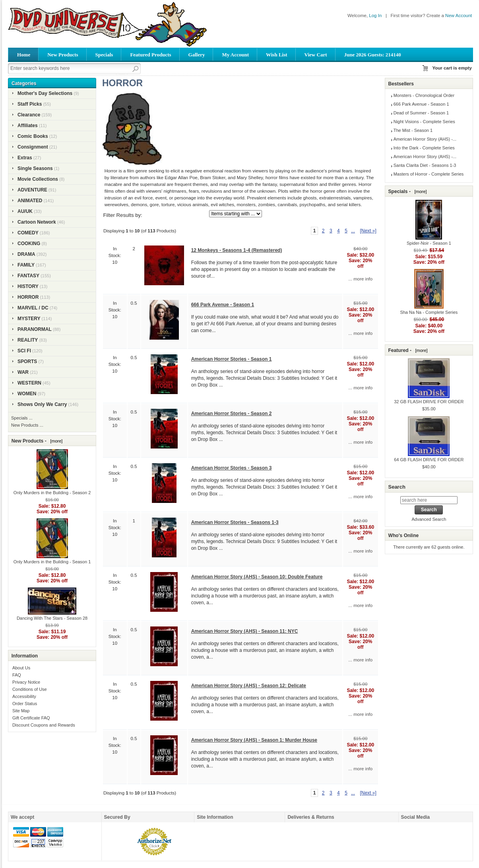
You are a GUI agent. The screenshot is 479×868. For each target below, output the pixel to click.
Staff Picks (30, 104)
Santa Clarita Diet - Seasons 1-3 (425, 165)
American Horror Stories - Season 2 (232, 414)
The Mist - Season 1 (413, 130)
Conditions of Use (30, 689)
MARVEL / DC (33, 308)
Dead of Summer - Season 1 (421, 113)
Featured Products (150, 55)
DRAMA (26, 254)
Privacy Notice (26, 682)
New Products (63, 55)
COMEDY (28, 233)
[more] (55, 441)
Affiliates (28, 126)
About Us (21, 668)
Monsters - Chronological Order (424, 95)
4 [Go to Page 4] (338, 231)
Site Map (21, 711)
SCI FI (24, 351)
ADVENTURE (32, 190)
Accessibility (24, 696)
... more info (360, 279)
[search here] (429, 500)
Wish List (277, 55)
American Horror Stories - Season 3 (232, 468)
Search (397, 487)
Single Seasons (35, 168)
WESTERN (29, 383)
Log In (375, 15)
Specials (104, 55)
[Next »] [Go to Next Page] (368, 231)
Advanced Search (429, 519)
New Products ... (27, 425)
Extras (25, 158)
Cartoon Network (37, 222)
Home (24, 55)
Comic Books (33, 136)
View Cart (316, 55)
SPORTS (27, 362)
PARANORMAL (35, 329)
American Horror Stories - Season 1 (232, 359)
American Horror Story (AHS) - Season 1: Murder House (254, 740)
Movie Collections (38, 179)
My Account (235, 55)
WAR (23, 372)
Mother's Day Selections (45, 93)
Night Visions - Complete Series (424, 122)
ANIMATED (30, 201)
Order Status (25, 704)
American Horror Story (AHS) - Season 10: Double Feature (257, 577)
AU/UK (25, 211)
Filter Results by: (123, 215)
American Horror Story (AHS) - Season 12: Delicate (249, 686)
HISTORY (28, 286)
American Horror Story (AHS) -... (425, 139)
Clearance (29, 115)
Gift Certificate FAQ (31, 718)
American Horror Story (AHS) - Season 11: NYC (245, 631)
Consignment (33, 147)
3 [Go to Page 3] (331, 231)
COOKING (29, 244)
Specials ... (22, 418)
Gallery (197, 55)
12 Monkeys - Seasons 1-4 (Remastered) (237, 250)
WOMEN (27, 394)
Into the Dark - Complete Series (424, 148)
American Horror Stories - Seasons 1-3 (235, 522)
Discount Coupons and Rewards (44, 725)
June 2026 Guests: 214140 (373, 55)
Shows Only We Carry (42, 404)
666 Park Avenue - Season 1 (223, 305)
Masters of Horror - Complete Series (429, 174)
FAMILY (26, 265)
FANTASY (28, 276)
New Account (459, 15)
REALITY (28, 340)
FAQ (17, 675)
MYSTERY (29, 319)
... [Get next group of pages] (353, 231)
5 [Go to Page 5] (346, 231)
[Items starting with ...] (236, 214)
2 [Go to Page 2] (323, 231)
